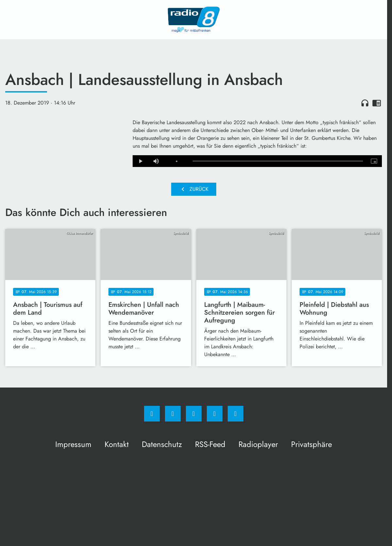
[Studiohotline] (215, 414)
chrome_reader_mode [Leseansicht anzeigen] (377, 103)
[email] (236, 414)
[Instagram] (173, 414)
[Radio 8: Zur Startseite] (194, 20)
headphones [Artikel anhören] (365, 103)
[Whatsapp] (194, 414)
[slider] (278, 161)
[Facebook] (152, 414)
